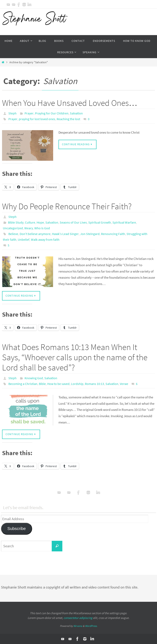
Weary (29, 228)
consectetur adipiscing (78, 618)
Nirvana (78, 626)
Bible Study (16, 222)
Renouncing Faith (113, 234)
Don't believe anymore (35, 234)
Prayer (29, 113)
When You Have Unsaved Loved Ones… (70, 103)
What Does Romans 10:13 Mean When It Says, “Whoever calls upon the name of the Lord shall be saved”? (75, 357)
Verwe (124, 384)
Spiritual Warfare (124, 222)
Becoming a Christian (23, 384)
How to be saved (58, 384)
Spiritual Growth (100, 222)
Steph (12, 113)
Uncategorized (13, 228)
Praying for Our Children (52, 113)
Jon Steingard (90, 234)
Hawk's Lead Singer (65, 234)
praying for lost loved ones (37, 119)
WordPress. (91, 626)
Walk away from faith (45, 239)
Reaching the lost (68, 119)
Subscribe (17, 529)
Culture (30, 222)
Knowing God (34, 378)
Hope (40, 222)
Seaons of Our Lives (73, 222)
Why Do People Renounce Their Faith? (67, 206)
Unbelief (24, 239)
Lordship (77, 384)
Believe (13, 234)
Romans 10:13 (94, 384)
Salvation (76, 113)
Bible (42, 384)
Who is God (42, 228)
